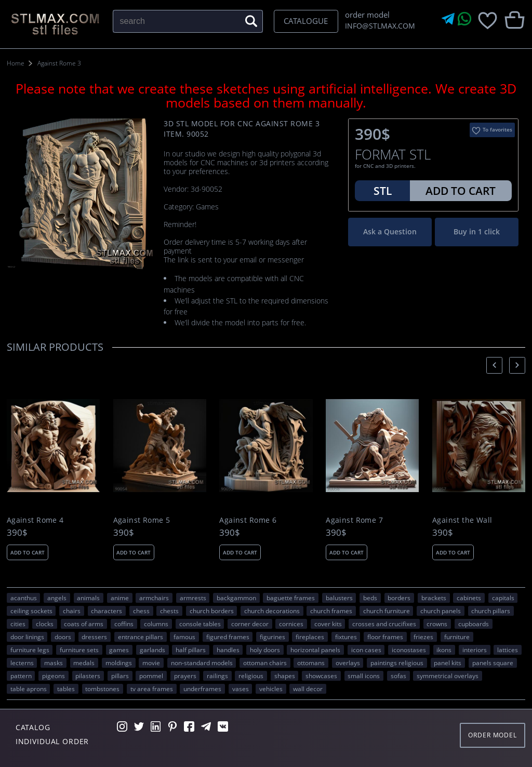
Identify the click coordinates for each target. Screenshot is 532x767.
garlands (152, 650)
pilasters (88, 676)
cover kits (328, 624)
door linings (27, 637)
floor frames (385, 637)
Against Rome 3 (59, 63)
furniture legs (30, 650)
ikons (444, 650)
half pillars (191, 650)
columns (156, 624)
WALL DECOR (308, 689)
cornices (291, 624)
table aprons (29, 689)
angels (57, 598)
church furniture (387, 611)
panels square (493, 663)
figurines (272, 637)
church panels (441, 611)
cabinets (469, 598)
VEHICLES (271, 689)
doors (63, 637)
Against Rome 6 (248, 520)
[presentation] (494, 365)
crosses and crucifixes (384, 624)
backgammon (236, 598)
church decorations (272, 611)
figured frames (228, 637)
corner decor (250, 624)
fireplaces (310, 637)
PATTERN (21, 676)
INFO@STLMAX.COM (378, 26)
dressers (94, 637)
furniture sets (79, 650)
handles (228, 650)
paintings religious (397, 663)
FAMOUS (184, 637)
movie (151, 663)
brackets (434, 598)
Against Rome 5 (142, 520)
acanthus (24, 598)
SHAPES (285, 676)
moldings (119, 663)
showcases (321, 676)
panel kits (448, 663)
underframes (202, 689)
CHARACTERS (107, 611)
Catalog (33, 727)
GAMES (119, 650)
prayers (185, 676)
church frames (331, 611)
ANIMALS (88, 598)
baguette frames (291, 598)
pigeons (54, 676)
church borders (212, 611)
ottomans (311, 663)
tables (66, 689)
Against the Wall (462, 520)
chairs (72, 611)
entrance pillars (141, 637)
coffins (124, 624)
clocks (45, 624)
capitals (503, 598)
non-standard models (202, 663)
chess (141, 611)
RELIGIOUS (251, 676)
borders (399, 598)
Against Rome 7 (354, 520)
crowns (437, 624)
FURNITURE (457, 637)
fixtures (346, 637)
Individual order (52, 741)
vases (241, 689)
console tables (200, 624)
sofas (398, 676)
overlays (348, 663)
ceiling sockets (31, 611)
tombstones (102, 689)
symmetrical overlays (448, 676)
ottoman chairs (265, 663)
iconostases (409, 650)
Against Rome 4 (35, 520)
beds (370, 598)
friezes (423, 637)
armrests (193, 598)
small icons (364, 676)
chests (169, 611)
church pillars (491, 611)
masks (54, 663)
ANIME (120, 598)
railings (217, 676)
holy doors (265, 650)
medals (84, 663)
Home (16, 63)
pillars (120, 676)
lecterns (22, 663)
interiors (475, 650)
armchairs (154, 598)
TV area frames (152, 689)
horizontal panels (315, 650)
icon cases (366, 650)
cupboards (474, 624)
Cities (18, 624)
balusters (339, 598)
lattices (508, 650)
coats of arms (84, 624)
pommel (151, 676)
